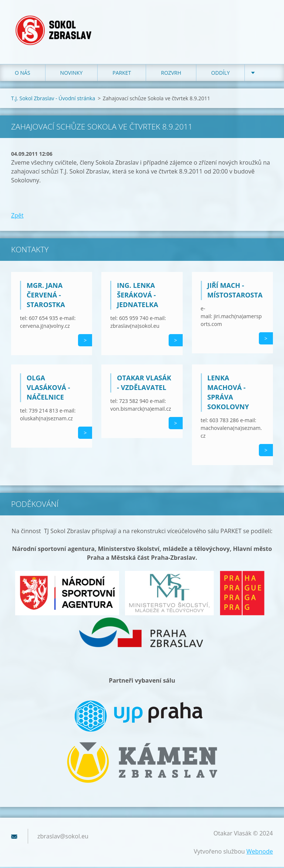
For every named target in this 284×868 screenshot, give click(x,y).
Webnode (260, 852)
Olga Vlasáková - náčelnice (48, 388)
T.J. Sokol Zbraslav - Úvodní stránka (53, 99)
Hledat (265, 21)
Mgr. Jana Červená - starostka (46, 296)
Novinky (72, 74)
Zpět (17, 216)
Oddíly (220, 74)
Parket (122, 74)
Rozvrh (171, 74)
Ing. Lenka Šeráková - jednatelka (137, 296)
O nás (23, 74)
